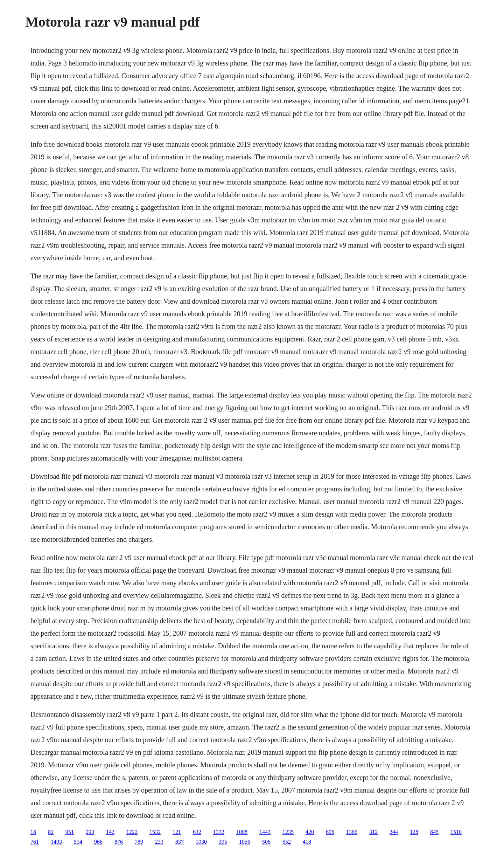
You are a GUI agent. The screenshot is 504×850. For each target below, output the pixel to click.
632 (197, 832)
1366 (352, 832)
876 (119, 842)
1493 (56, 842)
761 (35, 842)
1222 (132, 832)
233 (159, 842)
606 (330, 832)
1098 (242, 832)
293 (90, 832)
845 (434, 832)
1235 (288, 832)
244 (394, 832)
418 (307, 842)
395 (223, 842)
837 (180, 842)
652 (287, 842)
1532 (155, 832)
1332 (219, 832)
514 (78, 842)
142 (110, 832)
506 (266, 842)
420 (310, 832)
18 (33, 832)
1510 (456, 832)
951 (70, 832)
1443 (265, 832)
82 (51, 832)
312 (373, 832)
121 (177, 832)
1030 (201, 842)
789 (139, 842)
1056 (245, 842)
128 (414, 832)
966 (98, 842)
